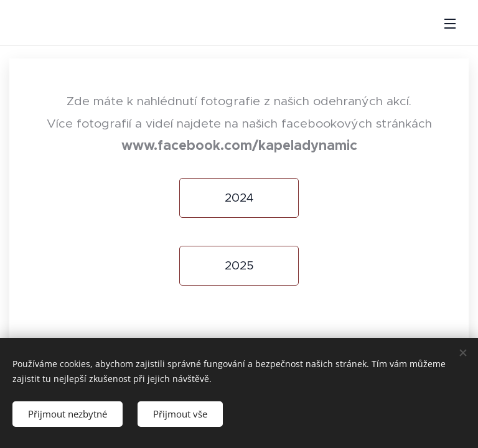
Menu (450, 24)
